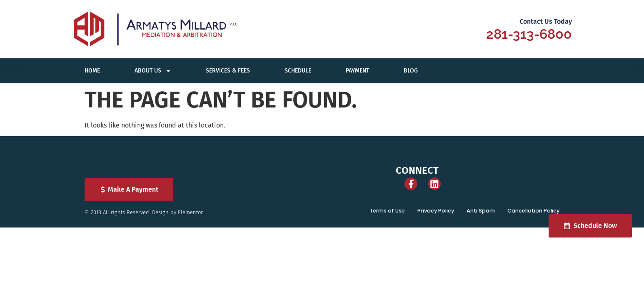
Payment (357, 71)
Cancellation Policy (535, 216)
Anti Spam (484, 216)
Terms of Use (395, 216)
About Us (153, 71)
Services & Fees (228, 71)
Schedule (298, 71)
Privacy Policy (442, 216)
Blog (411, 71)
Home (92, 71)
